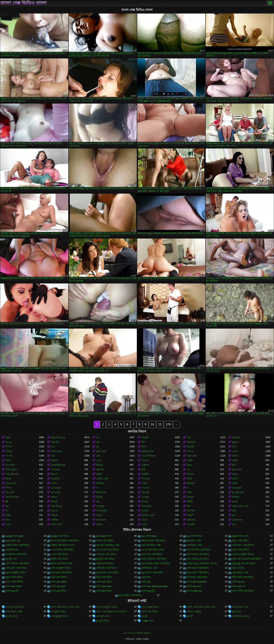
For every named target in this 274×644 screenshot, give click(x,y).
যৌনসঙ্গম (191, 511)
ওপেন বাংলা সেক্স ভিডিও (62, 550)
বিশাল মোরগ (11, 470)
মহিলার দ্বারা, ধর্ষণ (240, 506)
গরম (53, 456)
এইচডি (235, 460)
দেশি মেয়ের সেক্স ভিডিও (198, 568)
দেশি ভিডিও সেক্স (149, 568)
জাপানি (9, 456)
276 (168, 424)
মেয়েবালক (146, 506)
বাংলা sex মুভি (148, 591)
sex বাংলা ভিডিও (195, 536)
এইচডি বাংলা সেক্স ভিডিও (17, 545)
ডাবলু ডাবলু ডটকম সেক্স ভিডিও (156, 563)
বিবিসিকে (100, 483)
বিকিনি (190, 502)
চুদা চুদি (145, 616)
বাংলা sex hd (238, 582)
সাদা (98, 442)
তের (53, 447)
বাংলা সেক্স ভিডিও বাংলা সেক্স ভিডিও (113, 612)
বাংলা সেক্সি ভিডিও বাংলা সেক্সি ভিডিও (68, 607)
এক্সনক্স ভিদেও (12, 550)
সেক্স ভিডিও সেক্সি (14, 612)
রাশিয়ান (235, 497)
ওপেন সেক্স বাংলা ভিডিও (108, 550)
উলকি (189, 479)
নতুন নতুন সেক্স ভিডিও (61, 573)
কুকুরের (235, 442)
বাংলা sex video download (154, 586)
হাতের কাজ (11, 483)
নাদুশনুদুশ (100, 506)
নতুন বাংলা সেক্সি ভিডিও (198, 573)
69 (7, 502)
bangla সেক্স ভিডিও (60, 536)
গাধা (189, 438)
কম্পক (8, 488)
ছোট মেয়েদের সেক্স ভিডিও (18, 563)
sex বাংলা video (149, 536)
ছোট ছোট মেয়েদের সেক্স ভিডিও (247, 559)
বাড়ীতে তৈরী (102, 479)
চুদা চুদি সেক (11, 559)
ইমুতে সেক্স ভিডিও (240, 541)
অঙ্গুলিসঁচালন (149, 456)
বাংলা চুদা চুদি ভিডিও (15, 607)
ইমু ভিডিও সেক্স (194, 541)
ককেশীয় (145, 474)
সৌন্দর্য (190, 451)
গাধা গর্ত (145, 488)
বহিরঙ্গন (190, 474)
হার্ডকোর (236, 438)
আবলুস (145, 502)
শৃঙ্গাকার (54, 460)
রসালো (99, 515)
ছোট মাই (55, 442)
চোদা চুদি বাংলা (103, 616)
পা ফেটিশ (191, 524)
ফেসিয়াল (191, 483)
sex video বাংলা (104, 536)
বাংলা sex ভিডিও (104, 591)
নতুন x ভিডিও (239, 568)
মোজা (144, 524)
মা (188, 488)
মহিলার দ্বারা (56, 451)
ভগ (98, 438)
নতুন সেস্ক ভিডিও (104, 577)
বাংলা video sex (194, 591)
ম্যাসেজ (54, 511)
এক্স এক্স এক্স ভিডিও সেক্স (108, 545)
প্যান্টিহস (55, 520)
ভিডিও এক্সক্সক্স (194, 612)
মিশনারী (190, 447)
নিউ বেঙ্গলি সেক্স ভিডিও (243, 577)
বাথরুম (99, 524)
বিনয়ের (100, 465)
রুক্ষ (188, 506)
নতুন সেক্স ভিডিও (59, 577)
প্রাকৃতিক (145, 465)
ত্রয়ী (98, 456)
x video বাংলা (148, 621)
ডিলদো (54, 474)
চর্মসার (8, 479)
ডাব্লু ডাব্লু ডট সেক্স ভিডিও (244, 563)
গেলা (8, 524)
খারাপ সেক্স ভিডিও (241, 550)
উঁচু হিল (100, 497)
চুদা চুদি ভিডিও (103, 621)
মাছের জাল (101, 520)
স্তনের (235, 502)
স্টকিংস (235, 456)
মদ (7, 511)
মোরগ (235, 479)
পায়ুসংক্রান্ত (192, 456)
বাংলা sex (146, 582)
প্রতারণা (145, 511)
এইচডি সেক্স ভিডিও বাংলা (63, 545)
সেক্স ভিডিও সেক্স (240, 607)
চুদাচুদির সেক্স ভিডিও (106, 559)
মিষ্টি (143, 470)
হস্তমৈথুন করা (147, 451)
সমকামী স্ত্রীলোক (58, 465)
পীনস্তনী (145, 438)
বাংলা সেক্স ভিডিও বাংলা (23, 3)
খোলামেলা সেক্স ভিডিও (16, 554)
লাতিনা (54, 497)
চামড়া (189, 465)
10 (152, 424)
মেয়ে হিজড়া (56, 506)
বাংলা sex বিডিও (59, 591)
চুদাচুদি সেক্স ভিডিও (60, 559)
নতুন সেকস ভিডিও (14, 577)
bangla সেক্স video (14, 536)
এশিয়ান (9, 451)
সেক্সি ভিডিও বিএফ (241, 616)
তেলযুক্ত (145, 497)
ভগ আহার (56, 492)
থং (97, 488)
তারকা (144, 483)
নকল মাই (191, 520)
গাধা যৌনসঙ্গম (12, 474)
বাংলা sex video (104, 586)
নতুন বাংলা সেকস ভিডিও (108, 573)
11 (160, 424)
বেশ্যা (98, 460)
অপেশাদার (10, 465)
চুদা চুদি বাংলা (12, 616)
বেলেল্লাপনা (237, 520)
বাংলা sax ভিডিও (104, 582)
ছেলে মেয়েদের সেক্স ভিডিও (154, 559)
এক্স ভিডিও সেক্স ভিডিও (243, 545)
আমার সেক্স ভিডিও (105, 541)
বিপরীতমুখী (101, 511)
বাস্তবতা (190, 497)
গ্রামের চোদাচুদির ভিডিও (243, 554)
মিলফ (144, 447)
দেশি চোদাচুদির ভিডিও (61, 568)
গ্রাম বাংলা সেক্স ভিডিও (152, 554)
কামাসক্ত (100, 470)
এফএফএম (56, 488)
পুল (234, 524)
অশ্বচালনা (191, 442)
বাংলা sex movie (14, 586)
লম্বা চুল (54, 502)
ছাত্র (98, 502)
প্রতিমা (144, 520)
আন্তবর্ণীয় (55, 479)
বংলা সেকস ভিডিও (14, 582)
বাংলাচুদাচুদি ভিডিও (60, 616)
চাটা (234, 515)
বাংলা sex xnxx (194, 586)
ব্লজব (8, 438)
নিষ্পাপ (9, 447)
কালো (235, 474)
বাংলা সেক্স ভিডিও (150, 612)
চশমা (234, 511)
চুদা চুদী (190, 616)
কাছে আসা (237, 470)
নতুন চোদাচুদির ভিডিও (16, 573)
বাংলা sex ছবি (12, 591)
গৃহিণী (235, 483)
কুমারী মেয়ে (101, 451)
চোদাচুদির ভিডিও (59, 612)
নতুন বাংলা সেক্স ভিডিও (152, 573)
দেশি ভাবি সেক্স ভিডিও (106, 568)
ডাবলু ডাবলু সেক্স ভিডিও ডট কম (202, 563)
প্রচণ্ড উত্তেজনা (12, 497)
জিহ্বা (8, 515)
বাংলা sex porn (58, 586)
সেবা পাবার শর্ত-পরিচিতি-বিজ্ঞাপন (137, 633)
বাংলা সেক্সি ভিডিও (150, 607)
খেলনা (235, 451)
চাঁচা (143, 442)
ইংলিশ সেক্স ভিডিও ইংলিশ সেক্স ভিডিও (203, 607)
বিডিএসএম (101, 492)
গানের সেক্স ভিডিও (60, 554)
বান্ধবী (99, 474)
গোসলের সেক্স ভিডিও (106, 554)
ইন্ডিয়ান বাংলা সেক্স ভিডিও (154, 541)
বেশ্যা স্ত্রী (145, 492)
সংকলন (145, 460)
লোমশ (8, 460)
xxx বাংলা (237, 612)
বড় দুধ (9, 442)
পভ (188, 470)
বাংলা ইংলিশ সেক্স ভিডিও (130, 595)
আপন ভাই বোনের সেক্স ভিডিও (65, 541)
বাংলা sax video (59, 582)
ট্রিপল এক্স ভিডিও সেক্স (61, 563)
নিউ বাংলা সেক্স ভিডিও (197, 577)
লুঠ (98, 447)
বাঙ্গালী (190, 515)
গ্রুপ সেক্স (10, 492)
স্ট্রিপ (234, 465)
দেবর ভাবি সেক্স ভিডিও (16, 568)
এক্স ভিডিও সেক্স (194, 545)
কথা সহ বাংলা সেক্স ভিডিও (199, 550)
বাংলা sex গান (239, 586)
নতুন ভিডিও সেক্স (240, 573)
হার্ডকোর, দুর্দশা (148, 515)
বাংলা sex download (197, 582)
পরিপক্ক (54, 515)
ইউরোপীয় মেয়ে (58, 438)
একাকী (190, 460)
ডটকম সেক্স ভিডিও (105, 563)
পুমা (7, 506)
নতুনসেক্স (146, 577)
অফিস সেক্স (56, 524)
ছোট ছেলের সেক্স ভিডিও (198, 559)
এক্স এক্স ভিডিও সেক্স (151, 545)
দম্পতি (54, 483)
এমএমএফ (237, 488)
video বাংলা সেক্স (240, 536)
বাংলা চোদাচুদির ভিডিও (107, 607)
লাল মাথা (146, 479)
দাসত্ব (189, 492)
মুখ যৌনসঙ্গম (238, 492)
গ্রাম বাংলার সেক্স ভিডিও (198, 554)
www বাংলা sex (13, 541)
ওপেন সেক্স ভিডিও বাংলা (153, 550)
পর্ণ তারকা (55, 470)
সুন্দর (234, 447)
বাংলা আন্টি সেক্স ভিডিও (243, 591)
